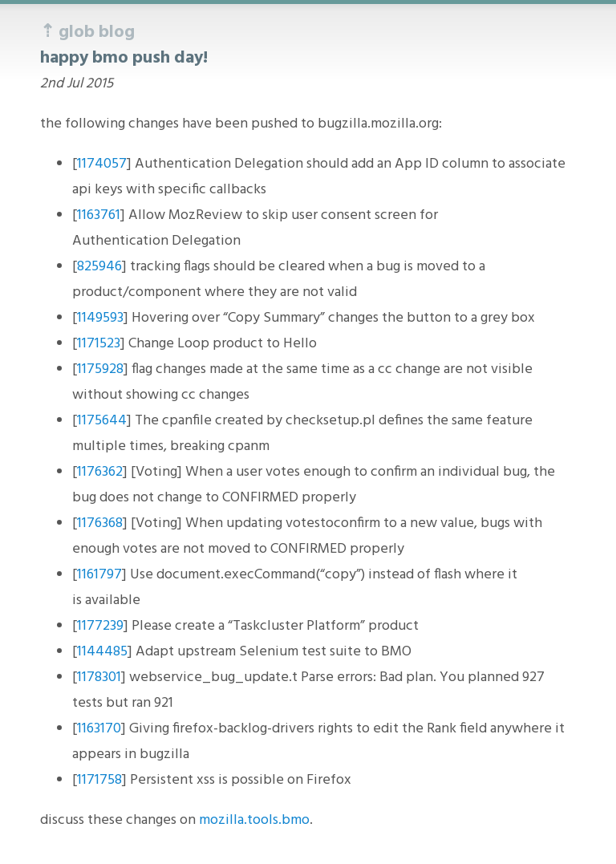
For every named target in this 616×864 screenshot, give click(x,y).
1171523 (99, 344)
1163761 (99, 215)
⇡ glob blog (87, 32)
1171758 (99, 780)
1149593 (100, 318)
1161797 (99, 575)
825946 (99, 267)
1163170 (99, 729)
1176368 (100, 523)
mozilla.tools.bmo (254, 820)
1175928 (100, 369)
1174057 (102, 164)
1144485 (102, 652)
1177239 (100, 626)
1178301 (99, 677)
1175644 (102, 421)
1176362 (100, 472)
